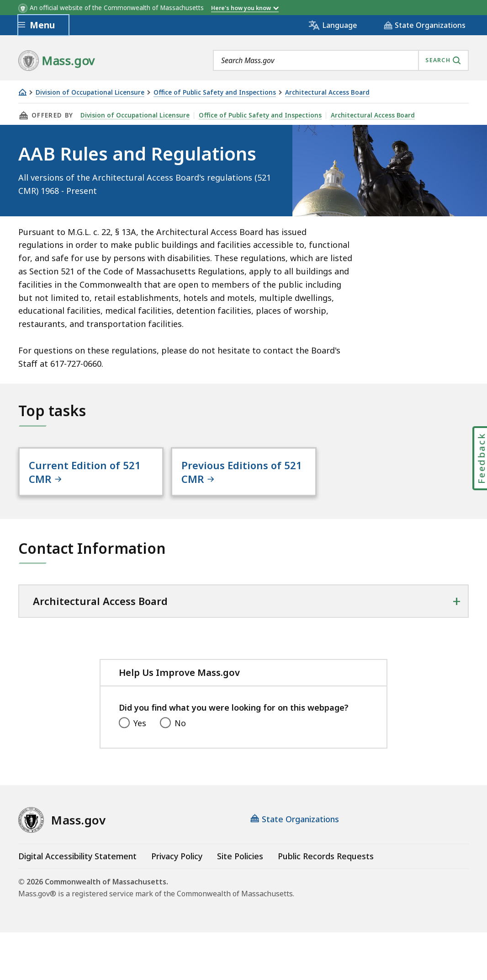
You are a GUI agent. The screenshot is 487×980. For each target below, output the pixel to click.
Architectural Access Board (327, 93)
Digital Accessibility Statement (77, 856)
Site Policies (240, 856)
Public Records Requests (326, 856)
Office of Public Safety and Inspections (215, 93)
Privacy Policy (177, 856)
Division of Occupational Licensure (90, 93)
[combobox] (341, 60)
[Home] (22, 92)
